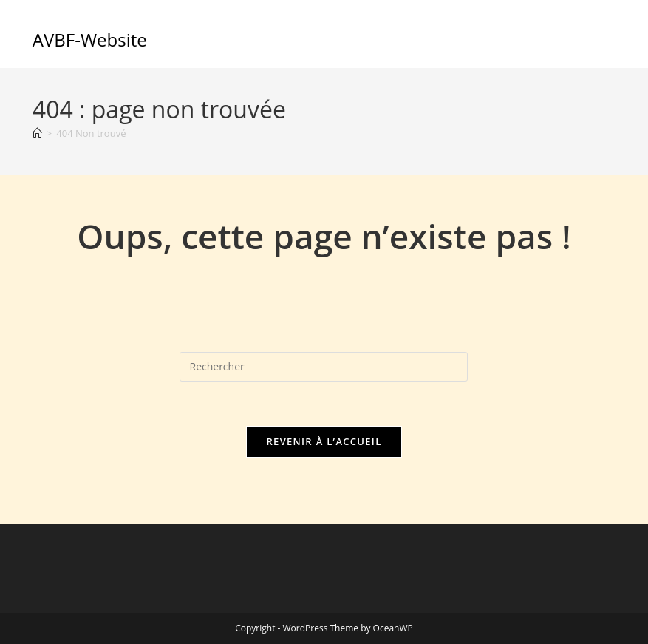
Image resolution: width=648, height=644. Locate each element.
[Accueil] (37, 133)
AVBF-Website (90, 40)
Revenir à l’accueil (324, 441)
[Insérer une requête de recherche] (324, 367)
